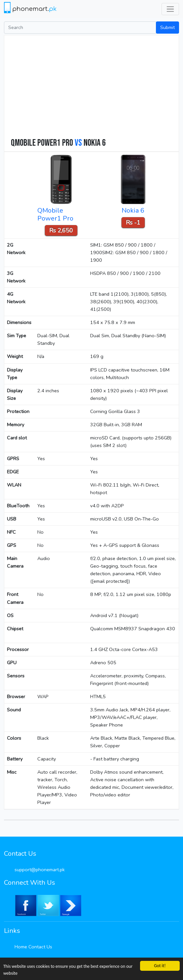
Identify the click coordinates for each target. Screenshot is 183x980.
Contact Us (40, 947)
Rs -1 (133, 223)
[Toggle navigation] (170, 9)
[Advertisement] (95, 88)
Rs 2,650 (61, 230)
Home (21, 947)
